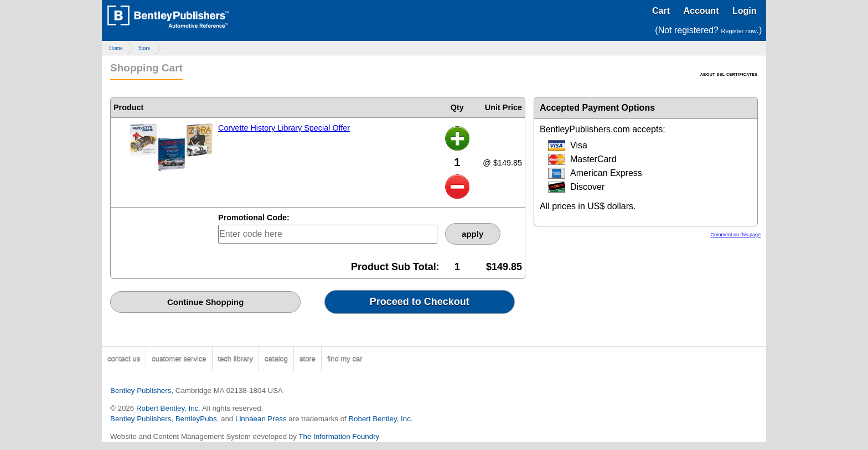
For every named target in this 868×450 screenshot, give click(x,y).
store (308, 358)
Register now (738, 31)
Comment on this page (735, 235)
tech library (236, 358)
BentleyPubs (196, 419)
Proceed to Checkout (420, 302)
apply (472, 234)
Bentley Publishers (141, 390)
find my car (345, 358)
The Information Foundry (339, 436)
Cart (661, 11)
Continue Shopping (205, 302)
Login (745, 11)
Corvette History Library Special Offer (284, 128)
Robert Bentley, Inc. (380, 419)
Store (144, 48)
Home (116, 48)
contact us (124, 358)
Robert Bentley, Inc (167, 408)
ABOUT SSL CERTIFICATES (729, 74)
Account (701, 11)
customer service (179, 358)
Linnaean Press (261, 419)
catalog (276, 358)
